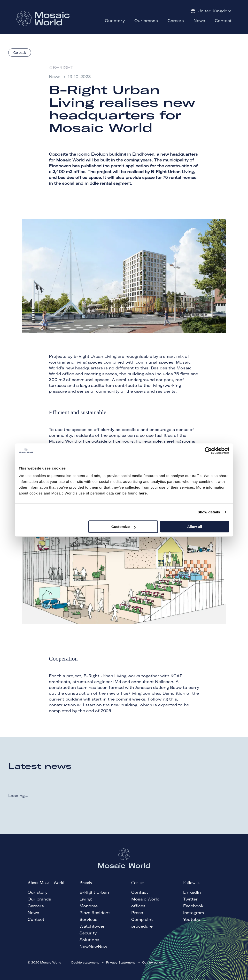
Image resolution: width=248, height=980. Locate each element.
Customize (124, 527)
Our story (38, 892)
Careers (36, 906)
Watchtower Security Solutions (92, 933)
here (143, 493)
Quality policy (152, 962)
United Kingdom (211, 11)
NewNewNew (93, 947)
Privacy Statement (120, 962)
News (33, 913)
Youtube (192, 919)
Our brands (39, 899)
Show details (209, 512)
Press (137, 913)
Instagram (194, 913)
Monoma (89, 906)
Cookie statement (85, 962)
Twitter (190, 899)
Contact (36, 919)
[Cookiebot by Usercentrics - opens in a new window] (208, 451)
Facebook (193, 906)
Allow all (195, 527)
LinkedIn (192, 892)
